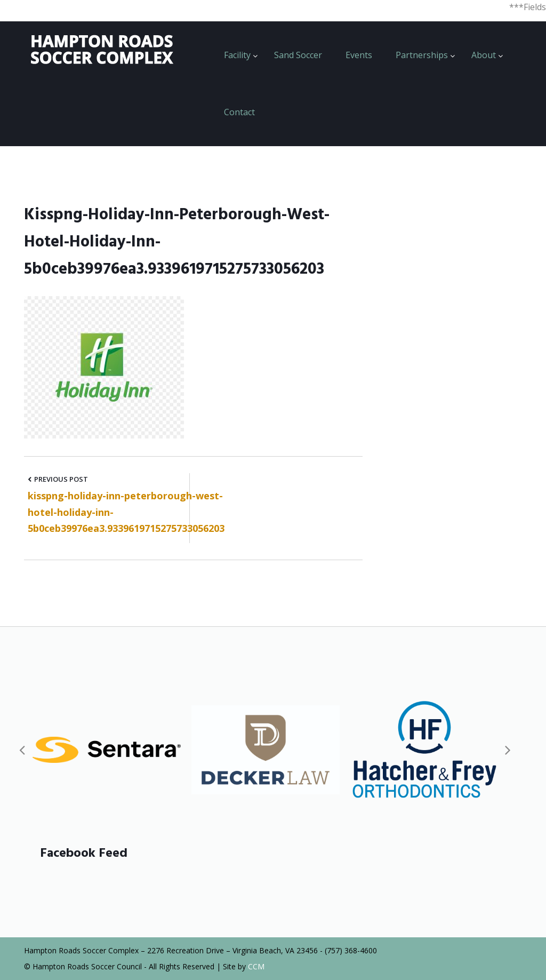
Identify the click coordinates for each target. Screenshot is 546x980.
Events (359, 55)
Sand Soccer (298, 55)
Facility (237, 55)
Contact (239, 112)
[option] (107, 750)
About (484, 55)
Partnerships (422, 55)
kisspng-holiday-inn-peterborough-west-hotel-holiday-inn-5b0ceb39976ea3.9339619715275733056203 (126, 512)
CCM (256, 966)
